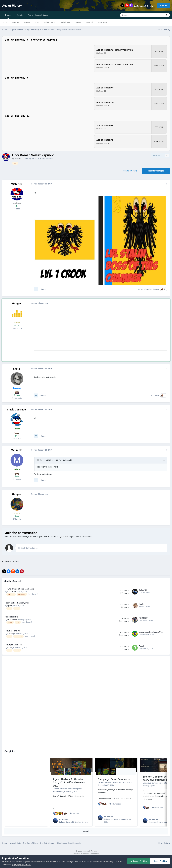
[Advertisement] (85, 330)
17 (17, 476)
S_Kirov (10, 634)
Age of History (12, 6)
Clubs (5, 22)
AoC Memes (47, 158)
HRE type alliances (13, 645)
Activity (20, 15)
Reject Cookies (160, 861)
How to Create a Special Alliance (19, 589)
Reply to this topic (156, 170)
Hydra (140, 289)
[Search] (135, 15)
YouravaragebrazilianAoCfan (151, 632)
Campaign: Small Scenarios (114, 779)
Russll (10, 648)
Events (27, 22)
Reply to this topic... (28, 548)
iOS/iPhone (102, 22)
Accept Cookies (139, 861)
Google (16, 303)
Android (89, 22)
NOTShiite (155, 395)
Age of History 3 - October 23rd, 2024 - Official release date (69, 782)
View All (86, 831)
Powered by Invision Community (86, 854)
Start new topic (130, 170)
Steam (78, 22)
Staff (37, 22)
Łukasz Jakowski (60, 789)
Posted (41, 183)
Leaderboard (65, 22)
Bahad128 (12, 592)
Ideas (129, 782)
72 (17, 436)
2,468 (17, 395)
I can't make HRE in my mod (17, 603)
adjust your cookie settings (80, 862)
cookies (19, 862)
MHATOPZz (12, 620)
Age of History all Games (38, 15)
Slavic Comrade (16, 410)
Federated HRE (12, 617)
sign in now (64, 536)
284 (17, 325)
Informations (58, 791)
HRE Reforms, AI (12, 631)
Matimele (16, 450)
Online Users (49, 22)
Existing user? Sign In (144, 6)
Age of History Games (21, 864)
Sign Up (164, 6)
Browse (8, 16)
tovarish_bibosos (153, 289)
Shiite (16, 369)
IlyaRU (10, 606)
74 (17, 516)
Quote (43, 289)
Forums (16, 22)
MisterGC (19, 158)
